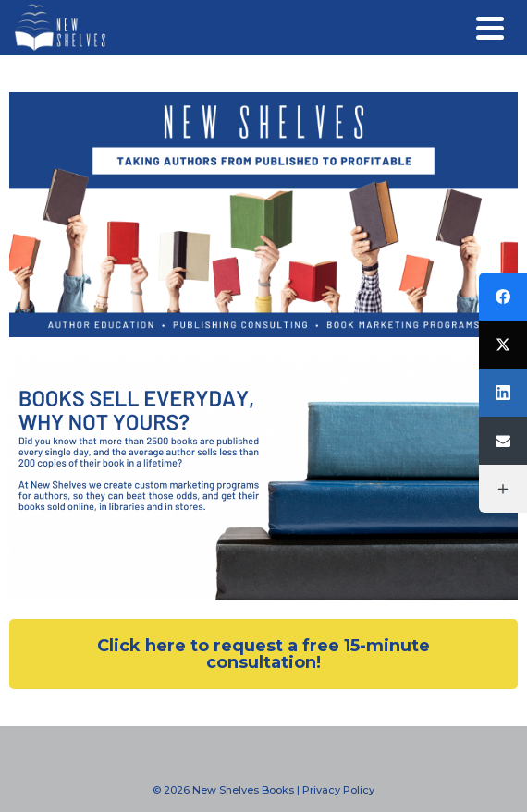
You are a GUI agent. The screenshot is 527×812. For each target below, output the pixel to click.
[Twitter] (503, 345)
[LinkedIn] (503, 393)
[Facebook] (503, 297)
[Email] (503, 441)
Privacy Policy (338, 790)
